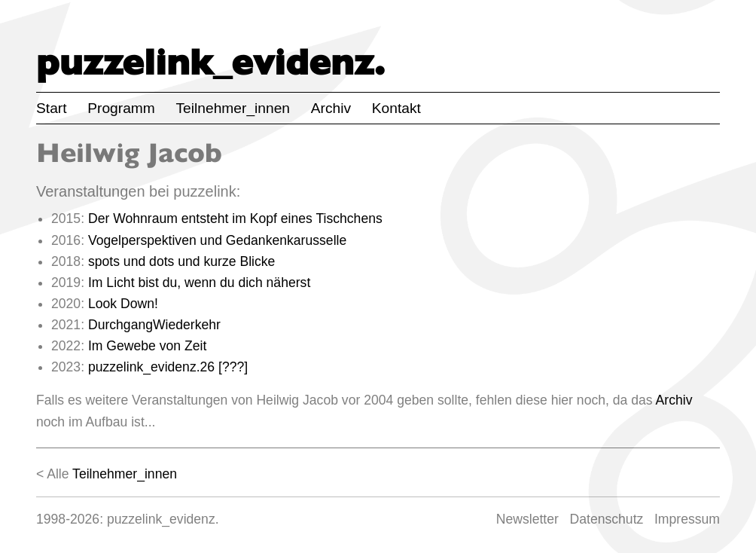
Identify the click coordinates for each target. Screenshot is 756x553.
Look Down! (123, 304)
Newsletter (527, 519)
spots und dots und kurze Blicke (181, 261)
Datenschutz (607, 519)
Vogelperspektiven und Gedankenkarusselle (217, 240)
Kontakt (396, 108)
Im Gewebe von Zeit (147, 346)
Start (52, 108)
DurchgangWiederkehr (154, 325)
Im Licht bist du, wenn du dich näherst (199, 283)
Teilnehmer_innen (233, 108)
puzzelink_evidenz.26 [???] (168, 367)
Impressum (687, 519)
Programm (121, 108)
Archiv (331, 108)
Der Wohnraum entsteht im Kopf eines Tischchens (235, 218)
